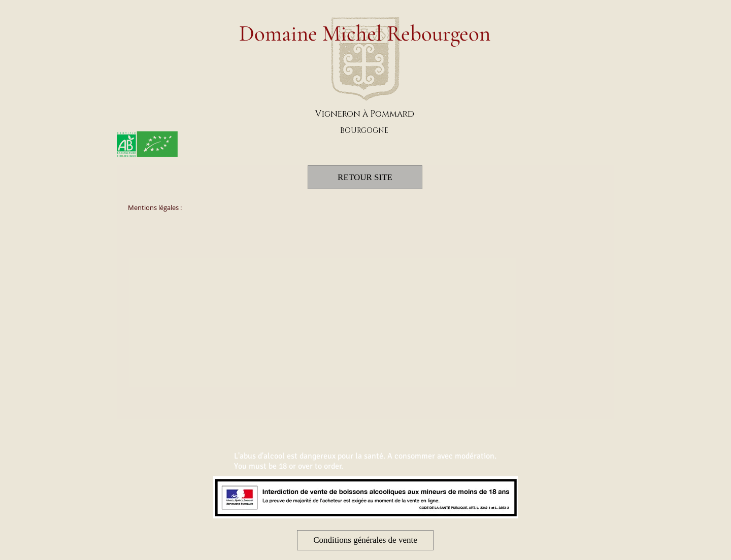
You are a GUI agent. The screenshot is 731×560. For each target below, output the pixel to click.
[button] (365, 540)
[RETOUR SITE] (365, 177)
